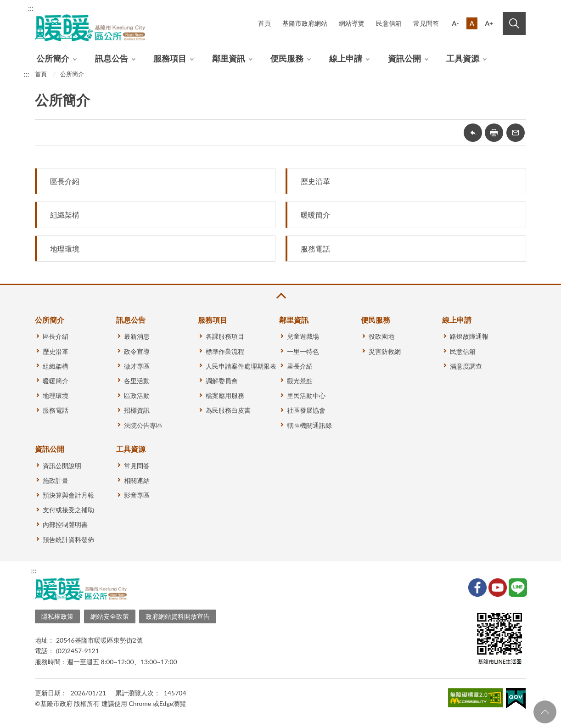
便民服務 (287, 58)
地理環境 (65, 249)
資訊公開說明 (62, 466)
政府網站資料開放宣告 (178, 616)
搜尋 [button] (514, 23)
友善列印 (494, 133)
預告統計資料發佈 (68, 540)
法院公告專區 (143, 425)
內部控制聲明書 (65, 524)
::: (31, 8)
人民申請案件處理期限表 (241, 366)
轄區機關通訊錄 (309, 425)
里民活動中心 (306, 395)
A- (456, 23)
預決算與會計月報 (68, 495)
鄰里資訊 (229, 58)
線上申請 (346, 58)
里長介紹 (300, 366)
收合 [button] (280, 296)
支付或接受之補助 (68, 510)
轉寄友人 (516, 133)
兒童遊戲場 (303, 336)
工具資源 (463, 58)
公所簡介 (53, 58)
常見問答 (426, 23)
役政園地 (381, 336)
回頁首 (545, 712)
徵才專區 (137, 366)
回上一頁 (473, 133)
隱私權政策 (57, 616)
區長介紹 (65, 181)
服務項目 (170, 58)
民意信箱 (389, 23)
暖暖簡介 (315, 215)
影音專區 (137, 495)
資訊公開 (404, 58)
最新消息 (137, 336)
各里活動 (137, 381)
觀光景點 (300, 381)
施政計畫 (56, 480)
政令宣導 (137, 351)
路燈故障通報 (469, 336)
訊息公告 (112, 58)
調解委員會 (222, 381)
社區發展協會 (306, 410)
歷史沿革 (315, 181)
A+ (489, 23)
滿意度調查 (466, 366)
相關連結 (137, 480)
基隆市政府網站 (305, 23)
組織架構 (65, 215)
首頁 (264, 23)
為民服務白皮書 (228, 410)
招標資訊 (137, 410)
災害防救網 (385, 351)
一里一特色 (303, 351)
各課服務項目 (225, 336)
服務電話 (315, 249)
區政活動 (137, 395)
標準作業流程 (225, 351)
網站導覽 (352, 23)
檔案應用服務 (225, 395)
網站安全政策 (110, 616)
